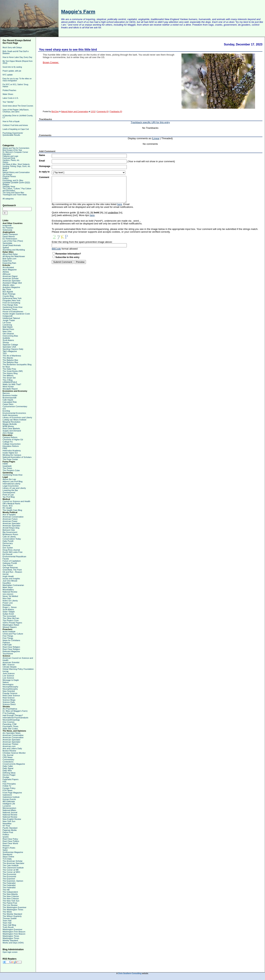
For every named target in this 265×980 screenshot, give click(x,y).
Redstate (7, 605)
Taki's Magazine (10, 351)
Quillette (6, 338)
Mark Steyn (8, 587)
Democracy (8, 543)
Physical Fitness (9, 176)
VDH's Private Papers (12, 623)
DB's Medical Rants (11, 504)
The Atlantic (8, 358)
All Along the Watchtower (14, 256)
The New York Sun (11, 901)
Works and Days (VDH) (13, 943)
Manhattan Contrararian (13, 585)
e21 (4, 409)
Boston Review (9, 751)
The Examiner (9, 879)
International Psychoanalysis (15, 718)
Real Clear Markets (11, 428)
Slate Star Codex (10, 729)
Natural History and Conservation (16, 172)
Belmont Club (9, 530)
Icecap (6, 671)
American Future (10, 519)
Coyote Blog (8, 296)
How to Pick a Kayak (11, 121)
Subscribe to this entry (67, 257)
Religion (6, 185)
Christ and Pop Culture (13, 634)
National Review (10, 592)
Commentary (8, 760)
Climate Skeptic (10, 667)
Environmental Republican (14, 556)
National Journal (10, 812)
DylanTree (7, 261)
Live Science (8, 676)
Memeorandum (9, 808)
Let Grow (7, 323)
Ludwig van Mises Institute (14, 420)
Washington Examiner (12, 929)
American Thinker (10, 744)
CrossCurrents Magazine (14, 764)
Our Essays (7, 174)
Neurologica (8, 684)
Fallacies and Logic (10, 156)
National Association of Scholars (17, 457)
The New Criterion (11, 896)
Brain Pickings (9, 294)
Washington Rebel (11, 625)
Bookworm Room (10, 534)
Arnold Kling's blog (11, 528)
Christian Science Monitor (14, 753)
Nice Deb (7, 598)
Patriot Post (8, 832)
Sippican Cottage (10, 345)
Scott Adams (8, 340)
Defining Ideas (9, 773)
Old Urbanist (8, 334)
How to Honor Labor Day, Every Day (17, 57)
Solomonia (7, 230)
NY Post (6, 826)
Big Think (7, 289)
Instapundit (8, 316)
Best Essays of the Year (12, 150)
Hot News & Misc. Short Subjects (16, 164)
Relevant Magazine (11, 651)
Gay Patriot (8, 565)
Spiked (6, 248)
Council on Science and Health (16, 501)
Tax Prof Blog (9, 497)
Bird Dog (55, 112)
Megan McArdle (10, 424)
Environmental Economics (14, 413)
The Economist (9, 874)
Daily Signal (8, 768)
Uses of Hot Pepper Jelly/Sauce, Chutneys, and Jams (16, 111)
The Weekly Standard (12, 914)
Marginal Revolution (12, 422)
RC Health (7, 508)
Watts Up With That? (12, 384)
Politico (6, 835)
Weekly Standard (10, 940)
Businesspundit (9, 398)
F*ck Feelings (9, 713)
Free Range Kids (10, 305)
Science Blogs (9, 700)
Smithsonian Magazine (13, 852)
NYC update (8, 75)
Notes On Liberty (10, 601)
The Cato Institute (11, 865)
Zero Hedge (8, 433)
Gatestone (7, 795)
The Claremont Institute (13, 868)
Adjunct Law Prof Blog (13, 481)
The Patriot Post (10, 903)
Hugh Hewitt (8, 576)
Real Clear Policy (10, 839)
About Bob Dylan (10, 254)
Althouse (7, 274)
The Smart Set (9, 378)
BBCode (56, 249)
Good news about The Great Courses (18, 106)
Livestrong (7, 325)
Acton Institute (9, 632)
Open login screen (10, 952)
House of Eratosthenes (13, 312)
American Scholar (11, 278)
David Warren (9, 236)
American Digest (10, 276)
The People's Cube (11, 470)
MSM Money (8, 426)
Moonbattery (8, 590)
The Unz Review (10, 905)
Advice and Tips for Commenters (16, 148)
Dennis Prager (9, 775)
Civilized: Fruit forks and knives (15, 125)
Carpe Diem (8, 404)
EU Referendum (10, 239)
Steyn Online (8, 857)
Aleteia (6, 272)
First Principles (9, 784)
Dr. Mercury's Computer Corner (15, 152)
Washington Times (11, 936)
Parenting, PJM (9, 724)
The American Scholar (13, 861)
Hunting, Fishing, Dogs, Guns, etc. (17, 166)
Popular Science (10, 693)
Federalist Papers (10, 779)
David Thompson (10, 234)
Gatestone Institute (11, 797)
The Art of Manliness (12, 356)
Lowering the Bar (10, 490)
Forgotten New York (12, 300)
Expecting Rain (9, 263)
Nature (6, 682)
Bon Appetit (8, 292)
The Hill (6, 890)
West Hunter (8, 387)
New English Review (12, 819)
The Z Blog (8, 380)
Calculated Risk (10, 402)
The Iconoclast (9, 616)
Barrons (6, 393)
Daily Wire (7, 771)
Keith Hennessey (10, 415)
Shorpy (6, 342)
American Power (10, 521)
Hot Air (6, 574)
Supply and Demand (12, 431)
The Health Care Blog (12, 510)
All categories (8, 199)
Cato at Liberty (9, 537)
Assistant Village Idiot (12, 283)
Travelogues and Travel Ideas (15, 195)
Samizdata (7, 243)
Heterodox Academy (12, 451)
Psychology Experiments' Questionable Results (13, 134)
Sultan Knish (8, 614)
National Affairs (9, 810)
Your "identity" (8, 102)
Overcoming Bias (10, 336)
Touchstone (8, 654)
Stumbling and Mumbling (14, 250)
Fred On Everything (11, 303)
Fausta (6, 559)
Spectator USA (9, 347)
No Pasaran (8, 228)
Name (42, 155)
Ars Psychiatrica (10, 709)
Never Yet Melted (10, 596)
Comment (44, 177)
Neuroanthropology (11, 720)
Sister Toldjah (9, 612)
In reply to (44, 172)
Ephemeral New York (12, 298)
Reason (6, 846)
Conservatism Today (12, 539)
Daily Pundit (8, 541)
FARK (5, 464)
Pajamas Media (10, 830)
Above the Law (9, 479)
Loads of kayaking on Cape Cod (16, 129)
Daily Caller (8, 766)
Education (7, 154)
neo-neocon (8, 594)
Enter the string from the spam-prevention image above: (82, 242)
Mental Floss (8, 329)
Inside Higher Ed (10, 453)
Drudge (6, 777)
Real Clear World (10, 843)
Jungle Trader (9, 320)
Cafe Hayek (8, 400)
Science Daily (9, 702)
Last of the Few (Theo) (13, 241)
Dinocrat (6, 545)
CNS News (8, 757)
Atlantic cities (8, 285)
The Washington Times (13, 910)
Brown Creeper (51, 63)
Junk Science (9, 673)
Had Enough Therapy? (13, 715)
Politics (6, 178)
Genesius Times (10, 309)
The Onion (7, 468)
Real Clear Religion (11, 647)
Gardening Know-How (13, 307)
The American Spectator (13, 863)
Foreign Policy (9, 788)
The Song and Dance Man (13, 193)
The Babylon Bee (10, 360)
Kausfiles (7, 583)
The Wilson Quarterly (12, 916)
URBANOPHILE (10, 382)
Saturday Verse (9, 187)
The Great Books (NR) (13, 371)
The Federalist (9, 883)
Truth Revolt (8, 927)
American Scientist (11, 662)
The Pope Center (10, 459)
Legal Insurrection (11, 486)
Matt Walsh (8, 327)
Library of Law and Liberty (14, 488)
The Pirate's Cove (11, 620)
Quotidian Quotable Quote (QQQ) (16, 183)
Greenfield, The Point (12, 570)
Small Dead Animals (12, 245)
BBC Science (9, 665)
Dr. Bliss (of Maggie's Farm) (15, 711)
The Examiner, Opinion (13, 881)
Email (42, 161)
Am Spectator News (12, 733)
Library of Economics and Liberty (17, 417)
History (5, 162)
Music (5, 170)
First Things (8, 636)
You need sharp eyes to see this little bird (68, 50)
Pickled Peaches (9, 90)
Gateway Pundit (10, 563)
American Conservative (13, 517)
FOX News (7, 790)
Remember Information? (68, 254)
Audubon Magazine (11, 287)
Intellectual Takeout (11, 318)
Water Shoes (8, 94)
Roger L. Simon (10, 607)
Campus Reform (10, 437)
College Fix (8, 442)
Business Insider (10, 395)
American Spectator (12, 281)
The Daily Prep (9, 369)
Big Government (10, 532)
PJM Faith (7, 645)
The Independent (10, 892)
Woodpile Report (10, 389)
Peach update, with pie (12, 71)
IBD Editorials (9, 801)
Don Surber (8, 548)
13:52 (93, 112)
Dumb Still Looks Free (13, 552)
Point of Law (8, 495)
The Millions (8, 376)
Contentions (8, 762)
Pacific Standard (10, 828)
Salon (5, 850)
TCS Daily (7, 859)
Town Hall (7, 921)
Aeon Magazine (10, 270)
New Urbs (7, 331)
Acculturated (8, 267)
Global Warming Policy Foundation (18, 669)
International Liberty (12, 484)
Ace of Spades (9, 515)
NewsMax (7, 824)
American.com (9, 746)
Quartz (6, 837)
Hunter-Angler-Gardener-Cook (16, 314)
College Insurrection (12, 444)
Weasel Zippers (10, 627)
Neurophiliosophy (10, 687)
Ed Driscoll (7, 554)
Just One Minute (10, 581)
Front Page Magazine (12, 793)
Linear (156, 138)
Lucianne (7, 806)
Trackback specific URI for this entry (150, 122)
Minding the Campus (12, 455)
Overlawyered (9, 492)
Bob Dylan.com (9, 259)
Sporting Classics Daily (13, 349)
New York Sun (9, 821)
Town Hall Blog (9, 925)
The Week (7, 912)
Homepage (45, 166)
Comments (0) (103, 112)
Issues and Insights (11, 579)
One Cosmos (8, 722)
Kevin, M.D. (8, 506)
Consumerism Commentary (15, 406)
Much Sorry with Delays (12, 48)
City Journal (8, 755)
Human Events (9, 799)
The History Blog (10, 373)
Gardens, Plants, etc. (11, 160)
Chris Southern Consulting (130, 973)
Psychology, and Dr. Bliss (13, 180)
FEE (5, 782)
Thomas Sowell (9, 918)
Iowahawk (7, 466)
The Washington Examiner (14, 907)
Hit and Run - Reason (12, 572)
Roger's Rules (9, 848)
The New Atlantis (10, 894)
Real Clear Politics (11, 841)
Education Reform (11, 446)
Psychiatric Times (10, 726)
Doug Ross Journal (11, 550)
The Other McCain (11, 618)
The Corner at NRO (11, 872)
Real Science (9, 698)
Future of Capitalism (12, 561)
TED (5, 353)
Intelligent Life (9, 804)
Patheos (6, 643)
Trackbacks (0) (116, 112)
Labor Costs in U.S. (11, 98)
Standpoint (7, 854)
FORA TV (7, 786)
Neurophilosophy (10, 689)
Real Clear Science (11, 696)
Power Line (8, 603)
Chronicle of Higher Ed (13, 440)
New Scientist (9, 691)
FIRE (5, 448)
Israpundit (7, 225)
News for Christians (11, 640)
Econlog (6, 411)
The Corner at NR (11, 870)
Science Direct (9, 704)
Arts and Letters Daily (12, 748)
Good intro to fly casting (12, 67)
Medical (6, 168)
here (120, 204)
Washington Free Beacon (14, 932)
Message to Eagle (11, 680)
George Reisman (10, 568)
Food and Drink (9, 158)
